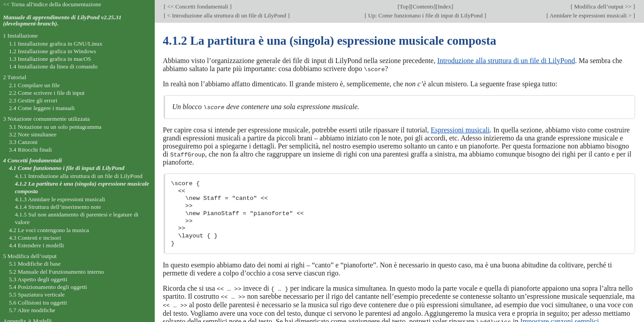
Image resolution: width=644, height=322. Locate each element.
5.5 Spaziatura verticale (37, 294)
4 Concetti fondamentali (33, 160)
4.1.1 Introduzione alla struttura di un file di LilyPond (78, 176)
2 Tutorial (15, 77)
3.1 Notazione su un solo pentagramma (55, 127)
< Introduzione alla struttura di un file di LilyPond (227, 15)
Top (404, 6)
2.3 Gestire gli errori (33, 100)
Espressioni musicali (460, 129)
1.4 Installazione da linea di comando (53, 66)
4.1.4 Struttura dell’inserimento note (58, 207)
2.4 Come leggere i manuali (42, 108)
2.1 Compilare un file (34, 85)
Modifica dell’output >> (603, 6)
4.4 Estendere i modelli (36, 245)
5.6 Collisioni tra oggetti (38, 303)
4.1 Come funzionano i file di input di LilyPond (67, 168)
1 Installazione (21, 36)
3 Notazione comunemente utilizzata (47, 119)
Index (445, 6)
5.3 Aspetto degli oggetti (38, 279)
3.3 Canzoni (23, 142)
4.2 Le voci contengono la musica (49, 230)
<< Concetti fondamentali (197, 6)
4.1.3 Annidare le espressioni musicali (60, 199)
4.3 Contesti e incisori (35, 238)
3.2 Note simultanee (33, 134)
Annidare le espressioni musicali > (591, 15)
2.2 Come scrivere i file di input (47, 93)
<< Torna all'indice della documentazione (52, 4)
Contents (423, 6)
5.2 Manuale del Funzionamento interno (57, 272)
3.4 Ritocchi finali (30, 150)
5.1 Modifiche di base (35, 264)
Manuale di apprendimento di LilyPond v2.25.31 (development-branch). (62, 21)
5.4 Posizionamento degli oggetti (48, 287)
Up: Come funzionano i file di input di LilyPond (426, 15)
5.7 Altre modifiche (32, 310)
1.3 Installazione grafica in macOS (50, 59)
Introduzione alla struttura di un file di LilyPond (506, 61)
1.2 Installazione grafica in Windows (53, 51)
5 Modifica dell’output (30, 256)
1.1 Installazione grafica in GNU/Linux (56, 44)
